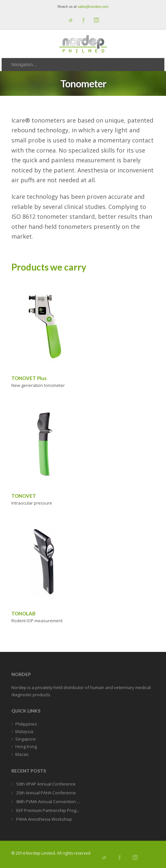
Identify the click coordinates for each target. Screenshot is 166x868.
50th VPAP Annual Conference (45, 784)
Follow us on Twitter (70, 20)
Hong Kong (26, 746)
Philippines (26, 724)
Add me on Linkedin (96, 20)
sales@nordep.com (93, 7)
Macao (22, 754)
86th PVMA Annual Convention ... (48, 802)
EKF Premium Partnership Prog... (47, 810)
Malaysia (24, 731)
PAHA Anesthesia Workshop (44, 819)
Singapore (26, 739)
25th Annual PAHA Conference (46, 793)
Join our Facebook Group (83, 20)
